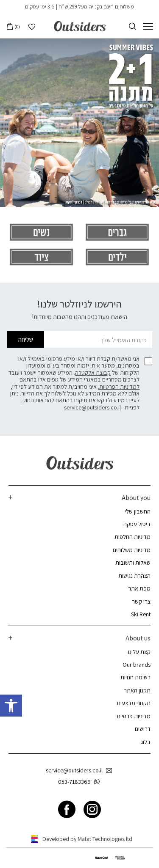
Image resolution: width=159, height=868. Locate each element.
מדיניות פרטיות (134, 716)
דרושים (143, 729)
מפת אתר (139, 588)
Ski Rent (141, 614)
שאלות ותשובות (133, 563)
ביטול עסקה (137, 524)
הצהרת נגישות (134, 576)
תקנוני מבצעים (134, 703)
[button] (11, 706)
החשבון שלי (138, 511)
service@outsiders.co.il (92, 407)
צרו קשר (141, 602)
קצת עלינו (139, 652)
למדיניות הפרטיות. (119, 387)
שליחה (26, 339)
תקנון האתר (137, 690)
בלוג (146, 742)
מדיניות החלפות (132, 537)
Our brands (137, 665)
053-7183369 (81, 782)
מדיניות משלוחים (132, 550)
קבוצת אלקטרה (93, 373)
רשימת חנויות (135, 677)
